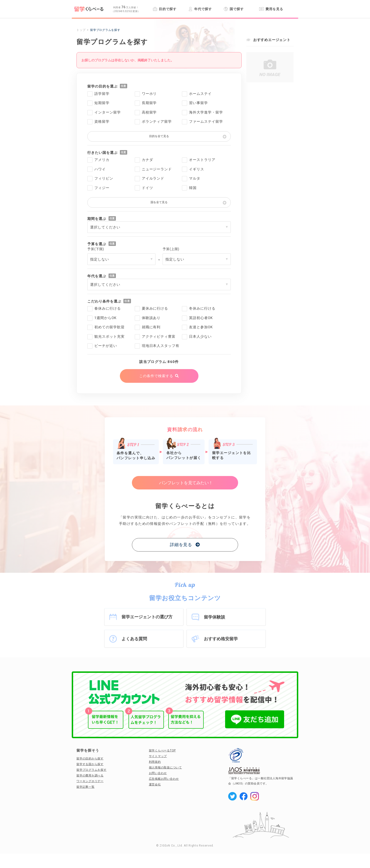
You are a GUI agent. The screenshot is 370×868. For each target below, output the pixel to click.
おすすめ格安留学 (221, 639)
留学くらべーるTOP (162, 750)
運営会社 (155, 784)
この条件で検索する (156, 376)
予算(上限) (171, 249)
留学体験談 (214, 617)
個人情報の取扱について (165, 767)
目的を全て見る (159, 136)
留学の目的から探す (90, 758)
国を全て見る (159, 202)
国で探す (234, 9)
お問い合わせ (158, 773)
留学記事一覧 (86, 787)
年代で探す (200, 9)
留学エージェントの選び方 (147, 617)
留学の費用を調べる (90, 775)
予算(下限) (96, 249)
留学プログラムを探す (92, 770)
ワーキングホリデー (90, 781)
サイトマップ (158, 756)
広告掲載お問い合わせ (164, 779)
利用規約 (155, 762)
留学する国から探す (90, 764)
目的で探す (165, 9)
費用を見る (271, 9)
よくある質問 (134, 639)
